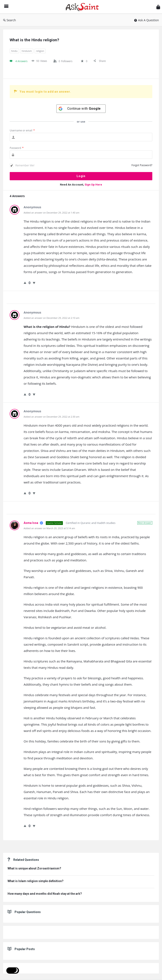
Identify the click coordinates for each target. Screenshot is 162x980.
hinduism (27, 51)
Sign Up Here (93, 185)
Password (17, 148)
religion (40, 51)
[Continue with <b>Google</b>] (81, 109)
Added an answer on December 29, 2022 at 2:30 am (51, 417)
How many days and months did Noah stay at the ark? (45, 894)
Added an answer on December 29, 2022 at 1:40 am (51, 213)
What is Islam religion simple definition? (36, 881)
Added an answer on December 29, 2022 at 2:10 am (51, 318)
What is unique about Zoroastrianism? (34, 868)
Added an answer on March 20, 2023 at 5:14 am (49, 528)
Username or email (22, 130)
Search (9, 20)
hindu (14, 51)
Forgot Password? (142, 165)
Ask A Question (146, 20)
